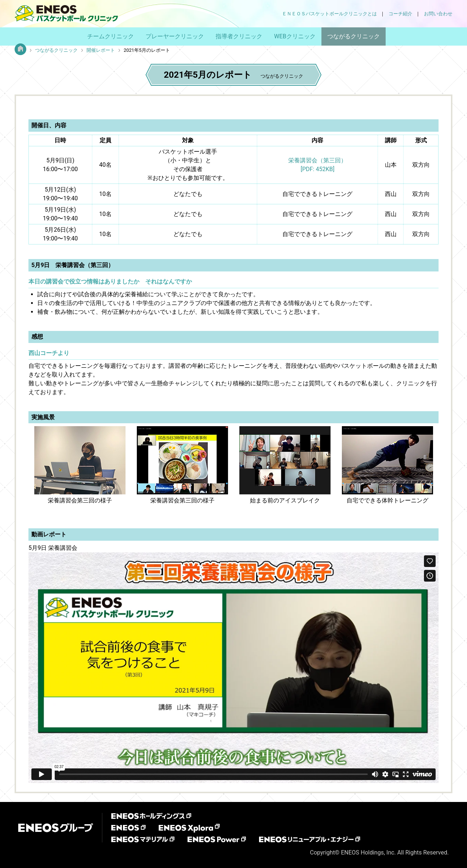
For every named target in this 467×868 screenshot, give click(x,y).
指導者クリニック (239, 36)
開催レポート (101, 50)
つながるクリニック (354, 36)
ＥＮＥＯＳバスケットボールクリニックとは (329, 14)
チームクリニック (111, 36)
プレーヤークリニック (175, 36)
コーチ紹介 (400, 14)
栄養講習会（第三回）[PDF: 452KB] (317, 165)
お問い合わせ (438, 14)
